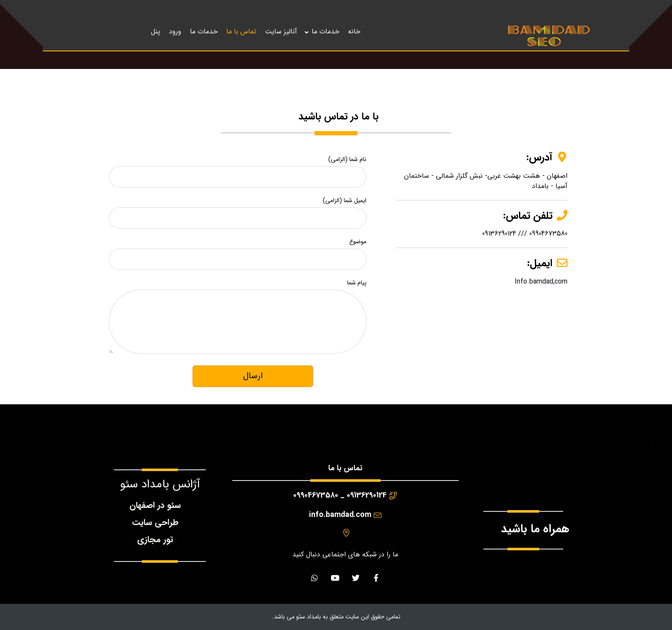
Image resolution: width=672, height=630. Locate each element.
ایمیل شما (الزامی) (238, 209)
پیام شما (238, 320)
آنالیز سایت (281, 31)
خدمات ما (325, 31)
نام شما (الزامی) (238, 168)
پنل (156, 31)
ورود (175, 31)
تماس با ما (241, 31)
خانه (354, 31)
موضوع (238, 251)
